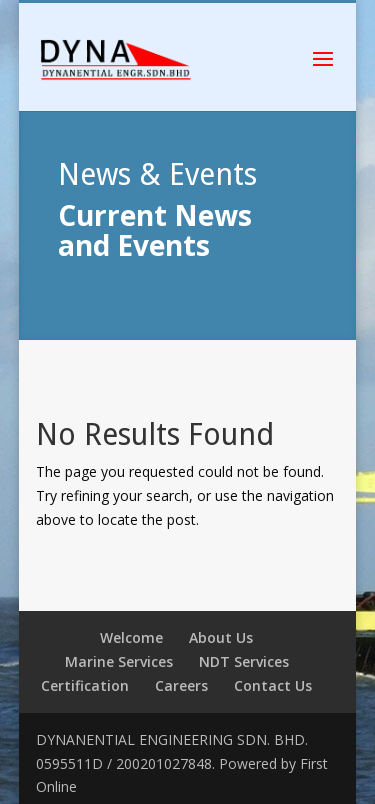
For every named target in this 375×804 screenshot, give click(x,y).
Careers (181, 685)
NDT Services (244, 661)
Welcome (131, 637)
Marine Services (119, 661)
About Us (221, 637)
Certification (85, 685)
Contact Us (273, 685)
